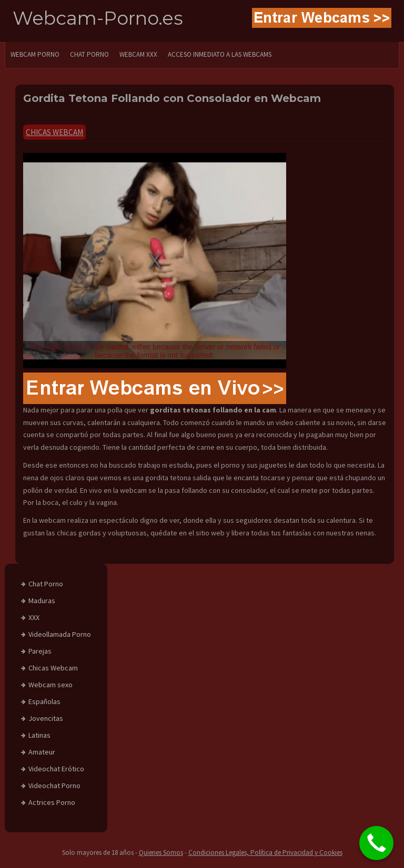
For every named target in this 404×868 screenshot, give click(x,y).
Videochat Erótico (56, 769)
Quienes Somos (161, 853)
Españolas (44, 701)
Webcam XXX (138, 54)
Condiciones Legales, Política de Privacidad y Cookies (265, 853)
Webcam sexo (50, 685)
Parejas (40, 651)
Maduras (42, 601)
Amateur (42, 752)
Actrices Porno (52, 802)
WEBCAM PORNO (35, 54)
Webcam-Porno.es (98, 18)
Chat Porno (46, 584)
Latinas (39, 735)
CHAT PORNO (89, 54)
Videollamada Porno (60, 634)
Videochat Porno (54, 786)
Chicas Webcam (54, 132)
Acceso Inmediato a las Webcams (220, 54)
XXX (34, 617)
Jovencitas (46, 718)
